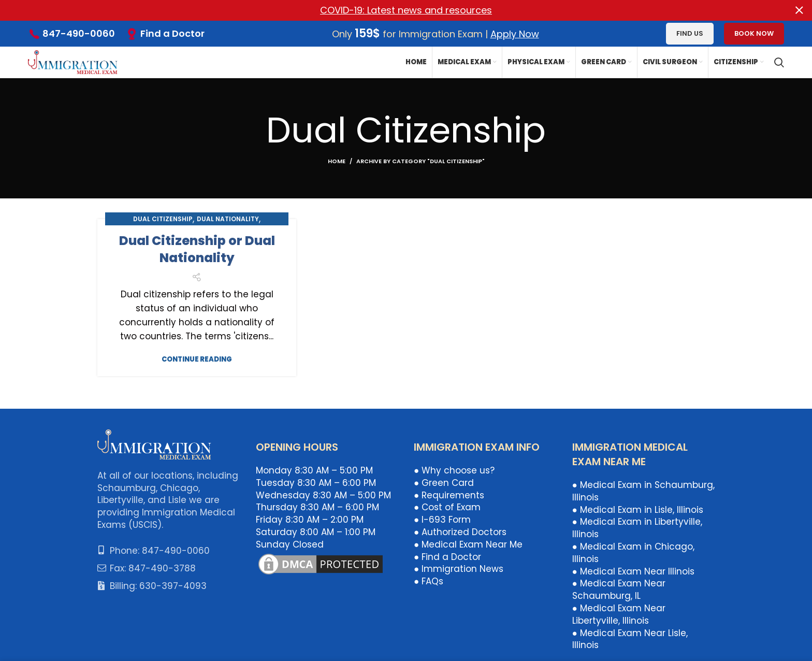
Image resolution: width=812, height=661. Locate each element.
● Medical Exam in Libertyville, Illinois (637, 528)
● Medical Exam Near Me (468, 544)
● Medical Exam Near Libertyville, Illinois (619, 614)
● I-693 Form (442, 520)
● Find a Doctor (447, 556)
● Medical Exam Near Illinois (633, 571)
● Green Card (444, 483)
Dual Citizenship (163, 218)
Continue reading (197, 359)
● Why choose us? (454, 470)
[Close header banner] (799, 10)
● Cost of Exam (447, 507)
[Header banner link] (390, 10)
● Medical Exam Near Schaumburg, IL (619, 590)
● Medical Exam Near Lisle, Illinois (630, 639)
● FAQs (429, 581)
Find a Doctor (172, 33)
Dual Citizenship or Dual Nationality (197, 249)
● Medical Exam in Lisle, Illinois (638, 509)
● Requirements (449, 495)
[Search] (779, 62)
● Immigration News (459, 569)
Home (337, 161)
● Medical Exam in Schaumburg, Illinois (643, 491)
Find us (690, 33)
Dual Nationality (228, 218)
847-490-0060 (79, 33)
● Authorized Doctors (460, 532)
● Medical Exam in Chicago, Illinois (633, 553)
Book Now (754, 33)
